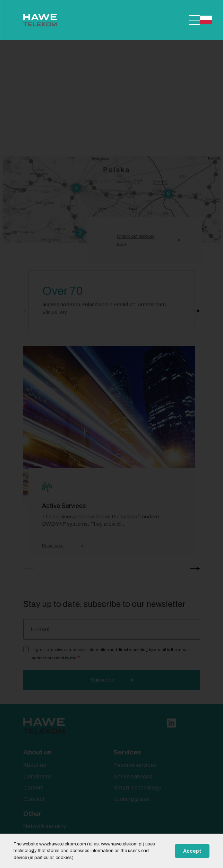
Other (32, 814)
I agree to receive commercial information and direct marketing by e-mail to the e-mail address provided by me (111, 654)
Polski (206, 20)
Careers (33, 788)
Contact (34, 799)
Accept (192, 851)
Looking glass (131, 799)
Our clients (37, 777)
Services (127, 752)
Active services (133, 777)
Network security (45, 826)
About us (37, 752)
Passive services (135, 765)
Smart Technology (137, 788)
